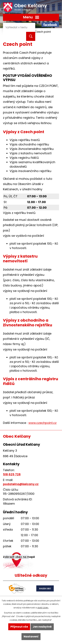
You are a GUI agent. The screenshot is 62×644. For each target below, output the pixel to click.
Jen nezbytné (42, 627)
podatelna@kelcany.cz (21, 484)
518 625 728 (12, 474)
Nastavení (31, 637)
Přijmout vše (19, 627)
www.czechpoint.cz (42, 423)
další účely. (43, 608)
